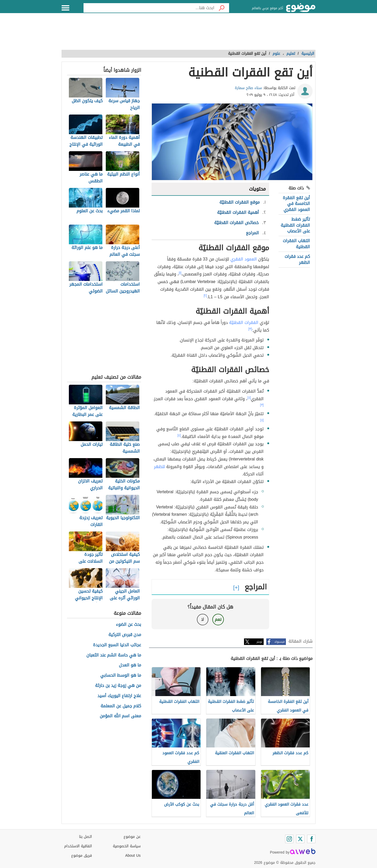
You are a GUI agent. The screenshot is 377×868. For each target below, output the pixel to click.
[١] (180, 273)
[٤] (249, 398)
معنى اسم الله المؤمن (120, 716)
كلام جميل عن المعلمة (121, 706)
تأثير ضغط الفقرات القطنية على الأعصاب (295, 225)
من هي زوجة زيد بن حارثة (118, 686)
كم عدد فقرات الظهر (297, 259)
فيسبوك (279, 642)
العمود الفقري (244, 259)
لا (203, 619)
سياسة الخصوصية (127, 846)
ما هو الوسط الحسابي (121, 676)
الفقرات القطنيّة (244, 322)
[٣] (250, 329)
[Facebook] (311, 839)
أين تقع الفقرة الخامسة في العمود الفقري (296, 204)
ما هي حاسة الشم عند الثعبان (114, 655)
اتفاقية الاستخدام (78, 846)
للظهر (159, 467)
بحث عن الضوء (129, 625)
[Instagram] (289, 839)
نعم (218, 619)
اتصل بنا (85, 837)
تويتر (259, 642)
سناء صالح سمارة (248, 88)
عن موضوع (132, 837)
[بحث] (222, 8)
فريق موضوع (82, 856)
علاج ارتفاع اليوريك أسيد (119, 696)
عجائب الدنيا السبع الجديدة (117, 645)
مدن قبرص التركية (125, 635)
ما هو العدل (130, 665)
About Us (133, 856)
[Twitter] (300, 839)
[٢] (205, 296)
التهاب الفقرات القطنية (296, 244)
